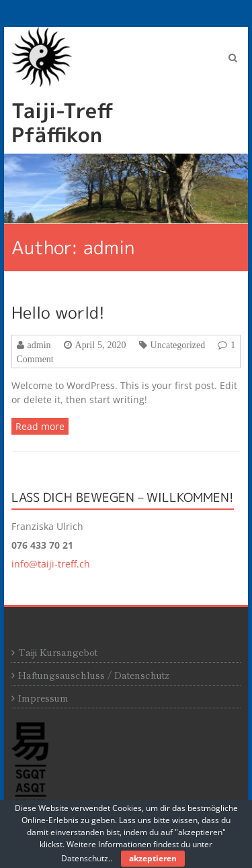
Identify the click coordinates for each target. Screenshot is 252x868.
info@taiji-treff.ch (51, 564)
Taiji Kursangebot (58, 652)
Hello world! (58, 313)
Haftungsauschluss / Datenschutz (94, 675)
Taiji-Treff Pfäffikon (63, 123)
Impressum (43, 698)
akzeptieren (153, 858)
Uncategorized (178, 345)
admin (39, 345)
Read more (40, 426)
